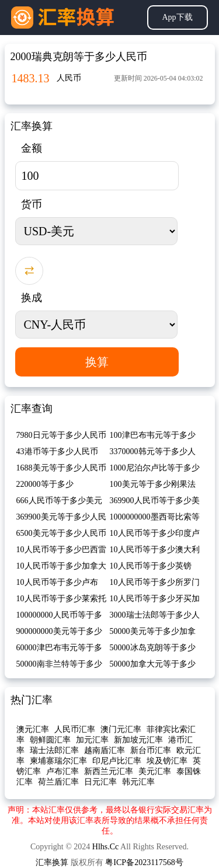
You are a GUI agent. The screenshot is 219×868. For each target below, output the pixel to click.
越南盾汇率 (105, 750)
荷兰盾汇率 (58, 782)
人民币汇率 (75, 729)
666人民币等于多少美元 (59, 501)
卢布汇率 (62, 771)
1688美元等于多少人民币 (61, 468)
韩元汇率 (138, 782)
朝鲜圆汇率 (50, 740)
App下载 (177, 17)
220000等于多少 (45, 484)
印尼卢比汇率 (117, 761)
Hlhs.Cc (106, 847)
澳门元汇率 (121, 729)
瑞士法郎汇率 (54, 750)
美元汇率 (155, 771)
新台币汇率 (151, 750)
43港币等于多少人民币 (57, 452)
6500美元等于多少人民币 (61, 533)
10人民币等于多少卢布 (57, 582)
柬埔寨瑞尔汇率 (58, 761)
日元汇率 (100, 782)
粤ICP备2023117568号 (144, 862)
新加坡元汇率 (138, 740)
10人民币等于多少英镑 (151, 566)
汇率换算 (52, 862)
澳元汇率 (33, 729)
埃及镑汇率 (167, 761)
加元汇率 (92, 740)
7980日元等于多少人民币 (61, 435)
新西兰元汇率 (109, 771)
